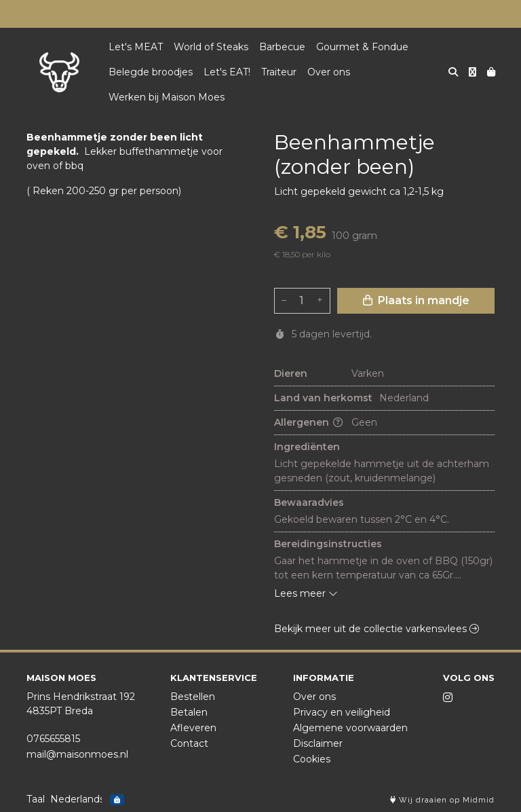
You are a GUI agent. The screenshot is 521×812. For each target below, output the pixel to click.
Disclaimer (318, 743)
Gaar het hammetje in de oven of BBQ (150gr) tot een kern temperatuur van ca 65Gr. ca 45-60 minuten (384, 569)
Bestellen (193, 697)
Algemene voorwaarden (350, 728)
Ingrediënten (307, 447)
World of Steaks (211, 47)
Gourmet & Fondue (362, 47)
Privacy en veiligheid (342, 712)
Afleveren (193, 728)
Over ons (329, 72)
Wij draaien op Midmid (442, 800)
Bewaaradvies (309, 502)
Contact (189, 743)
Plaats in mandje (416, 300)
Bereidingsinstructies (328, 544)
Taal (36, 799)
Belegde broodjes (151, 72)
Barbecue (282, 47)
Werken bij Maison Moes (167, 97)
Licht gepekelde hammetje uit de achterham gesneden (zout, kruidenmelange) (383, 471)
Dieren (291, 373)
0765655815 (53, 739)
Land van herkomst (323, 398)
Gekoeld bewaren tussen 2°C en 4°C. (362, 519)
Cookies (312, 759)
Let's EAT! (227, 72)
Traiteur (279, 72)
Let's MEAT (136, 47)
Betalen (189, 712)
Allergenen (308, 422)
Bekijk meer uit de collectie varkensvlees (377, 629)
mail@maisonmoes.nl (77, 754)
